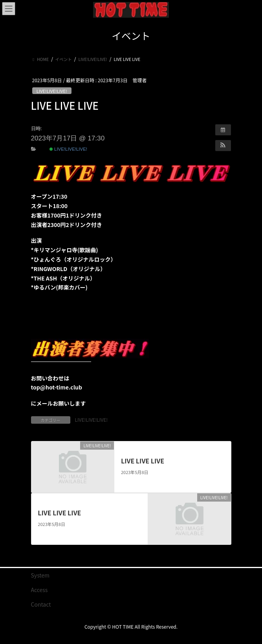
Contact (41, 604)
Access (39, 590)
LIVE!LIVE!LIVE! (52, 91)
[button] (223, 146)
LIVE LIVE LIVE (143, 461)
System (40, 575)
